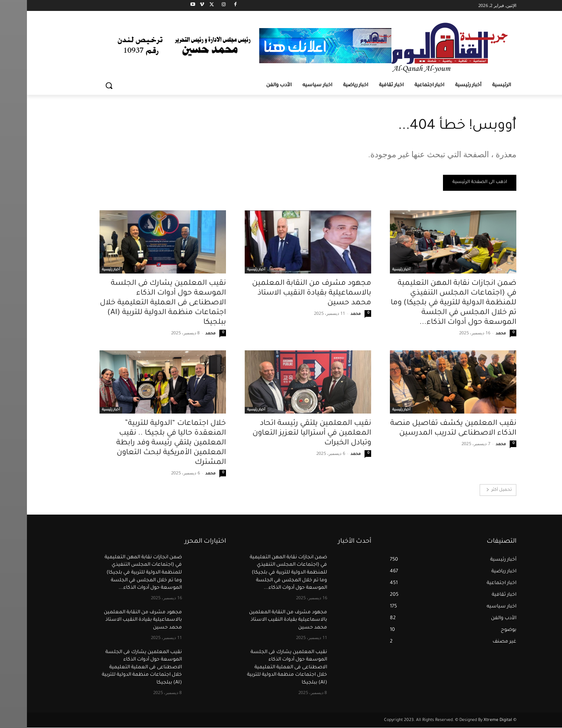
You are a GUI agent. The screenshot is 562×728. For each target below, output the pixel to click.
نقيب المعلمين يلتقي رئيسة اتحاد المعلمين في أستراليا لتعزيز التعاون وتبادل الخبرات (285, 434)
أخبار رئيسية (374, 270)
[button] (82, 85)
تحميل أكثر (472, 490)
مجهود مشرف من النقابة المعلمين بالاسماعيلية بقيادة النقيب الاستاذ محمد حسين (285, 294)
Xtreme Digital (470, 721)
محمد (474, 334)
